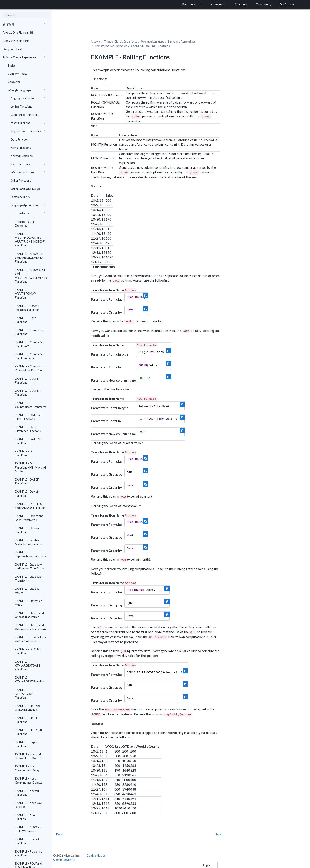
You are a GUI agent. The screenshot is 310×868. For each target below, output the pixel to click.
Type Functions (28, 164)
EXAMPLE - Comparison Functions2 (30, 344)
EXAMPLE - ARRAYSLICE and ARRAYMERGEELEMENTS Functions (31, 276)
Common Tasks (26, 74)
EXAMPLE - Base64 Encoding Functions (27, 308)
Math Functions (28, 123)
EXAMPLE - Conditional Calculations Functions (30, 368)
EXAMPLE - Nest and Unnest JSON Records (29, 756)
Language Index (21, 197)
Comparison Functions (28, 115)
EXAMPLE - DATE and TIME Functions (29, 417)
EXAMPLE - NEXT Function (26, 817)
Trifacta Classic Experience (24, 57)
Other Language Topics (28, 189)
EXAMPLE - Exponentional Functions (30, 554)
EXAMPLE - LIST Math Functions (29, 732)
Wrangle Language (26, 90)
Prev (63, 833)
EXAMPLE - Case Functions (26, 320)
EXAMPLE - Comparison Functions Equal (30, 356)
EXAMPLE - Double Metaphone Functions (29, 542)
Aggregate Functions (28, 98)
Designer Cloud (24, 49)
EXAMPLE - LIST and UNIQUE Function (28, 708)
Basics (26, 65)
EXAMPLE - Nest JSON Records (29, 805)
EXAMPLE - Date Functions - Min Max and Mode (30, 467)
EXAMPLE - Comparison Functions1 (30, 332)
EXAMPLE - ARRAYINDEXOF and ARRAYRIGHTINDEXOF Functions (30, 240)
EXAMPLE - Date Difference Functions (28, 429)
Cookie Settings (68, 859)
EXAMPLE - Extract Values (27, 591)
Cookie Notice (100, 855)
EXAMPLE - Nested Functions (27, 793)
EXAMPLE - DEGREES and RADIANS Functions (30, 506)
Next (223, 833)
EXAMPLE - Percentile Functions (29, 853)
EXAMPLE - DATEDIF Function (28, 441)
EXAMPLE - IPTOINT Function (28, 651)
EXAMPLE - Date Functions (26, 453)
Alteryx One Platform (24, 41)
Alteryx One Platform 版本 (24, 32)
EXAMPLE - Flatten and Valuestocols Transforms (31, 627)
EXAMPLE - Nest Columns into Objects (29, 780)
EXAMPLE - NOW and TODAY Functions (29, 829)
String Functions (28, 148)
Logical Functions (28, 107)
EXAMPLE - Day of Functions (27, 494)
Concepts (26, 82)
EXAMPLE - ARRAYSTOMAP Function (25, 294)
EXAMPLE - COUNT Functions (27, 381)
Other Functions (28, 181)
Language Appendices (28, 205)
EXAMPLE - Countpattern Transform (31, 405)
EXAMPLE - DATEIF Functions (27, 481)
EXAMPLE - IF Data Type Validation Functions (31, 639)
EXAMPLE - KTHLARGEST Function (30, 679)
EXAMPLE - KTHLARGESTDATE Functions (28, 665)
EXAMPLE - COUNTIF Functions (29, 393)
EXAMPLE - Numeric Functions (28, 841)
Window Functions (28, 172)
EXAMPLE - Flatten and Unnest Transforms (29, 615)
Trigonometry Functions (28, 131)
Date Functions (28, 139)
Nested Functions (28, 156)
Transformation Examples (30, 224)
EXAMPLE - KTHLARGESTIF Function (25, 694)
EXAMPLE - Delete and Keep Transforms (29, 518)
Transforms (30, 213)
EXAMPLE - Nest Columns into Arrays (28, 768)
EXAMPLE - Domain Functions (27, 530)
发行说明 (24, 24)
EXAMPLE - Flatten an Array (29, 603)
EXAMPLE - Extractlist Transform (29, 579)
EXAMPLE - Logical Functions (27, 744)
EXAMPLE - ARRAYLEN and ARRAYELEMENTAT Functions (30, 258)
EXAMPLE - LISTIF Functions (26, 720)
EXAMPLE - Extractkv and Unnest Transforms (30, 566)
